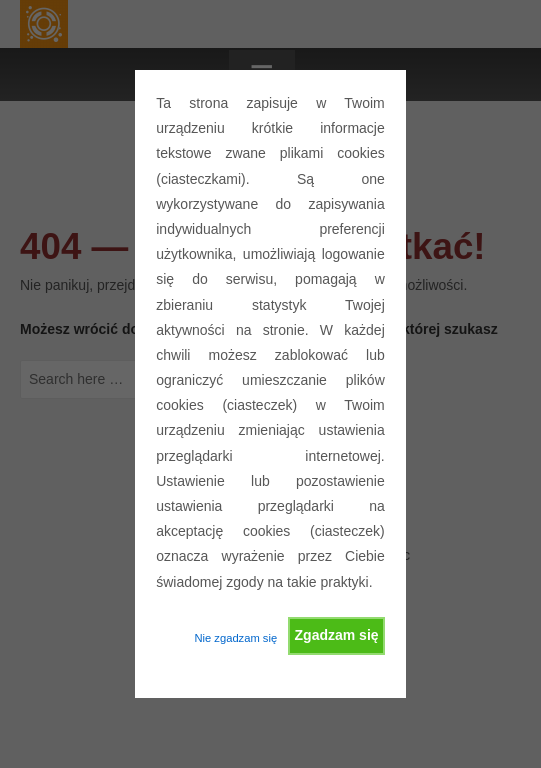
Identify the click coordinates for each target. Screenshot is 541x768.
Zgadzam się (337, 635)
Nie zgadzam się (235, 638)
